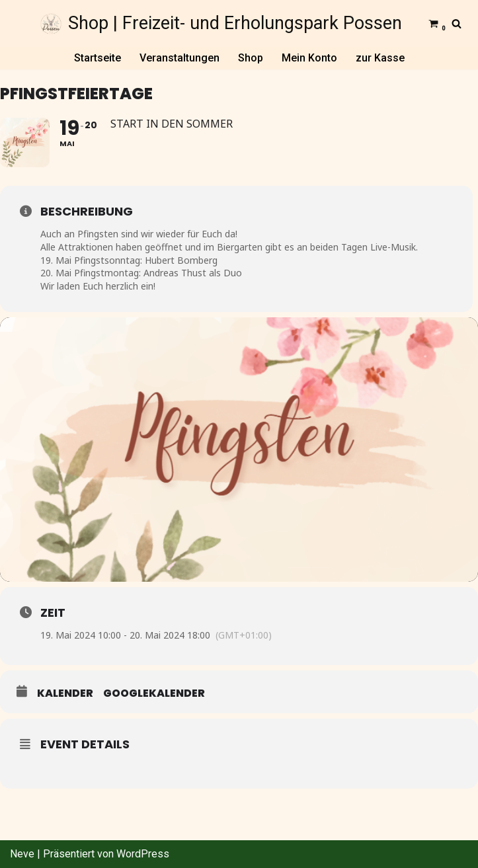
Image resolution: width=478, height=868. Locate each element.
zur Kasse (380, 58)
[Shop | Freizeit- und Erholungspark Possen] (221, 23)
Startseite (98, 58)
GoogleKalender (154, 693)
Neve (22, 854)
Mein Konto (309, 58)
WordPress (143, 854)
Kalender (65, 693)
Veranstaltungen (179, 58)
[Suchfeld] (457, 23)
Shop (251, 58)
